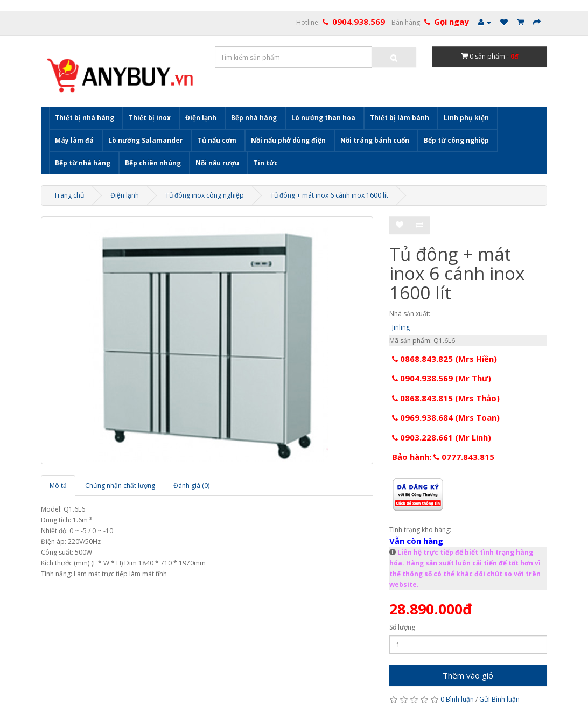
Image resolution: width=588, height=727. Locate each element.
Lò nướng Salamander (146, 140)
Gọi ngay (451, 22)
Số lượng (402, 627)
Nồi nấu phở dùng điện (288, 140)
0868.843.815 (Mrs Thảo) (446, 398)
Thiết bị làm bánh (400, 118)
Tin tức (266, 163)
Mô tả (58, 485)
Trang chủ (69, 195)
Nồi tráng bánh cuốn (375, 140)
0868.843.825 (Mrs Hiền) (444, 359)
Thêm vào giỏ (468, 675)
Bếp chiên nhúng (153, 163)
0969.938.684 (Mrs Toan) (446, 417)
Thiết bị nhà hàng (85, 118)
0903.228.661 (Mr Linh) (442, 437)
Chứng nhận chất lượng (120, 485)
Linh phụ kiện (466, 118)
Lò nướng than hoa (323, 118)
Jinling (401, 327)
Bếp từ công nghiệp (456, 140)
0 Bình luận (457, 699)
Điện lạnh (201, 118)
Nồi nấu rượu (217, 163)
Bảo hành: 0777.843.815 (443, 457)
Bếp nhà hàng (254, 118)
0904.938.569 (359, 22)
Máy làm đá (74, 140)
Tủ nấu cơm (217, 140)
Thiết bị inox (150, 118)
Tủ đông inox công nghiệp (205, 195)
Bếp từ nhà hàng (83, 163)
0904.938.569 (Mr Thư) (442, 378)
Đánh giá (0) (191, 485)
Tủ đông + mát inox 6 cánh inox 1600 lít (329, 195)
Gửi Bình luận (499, 699)
